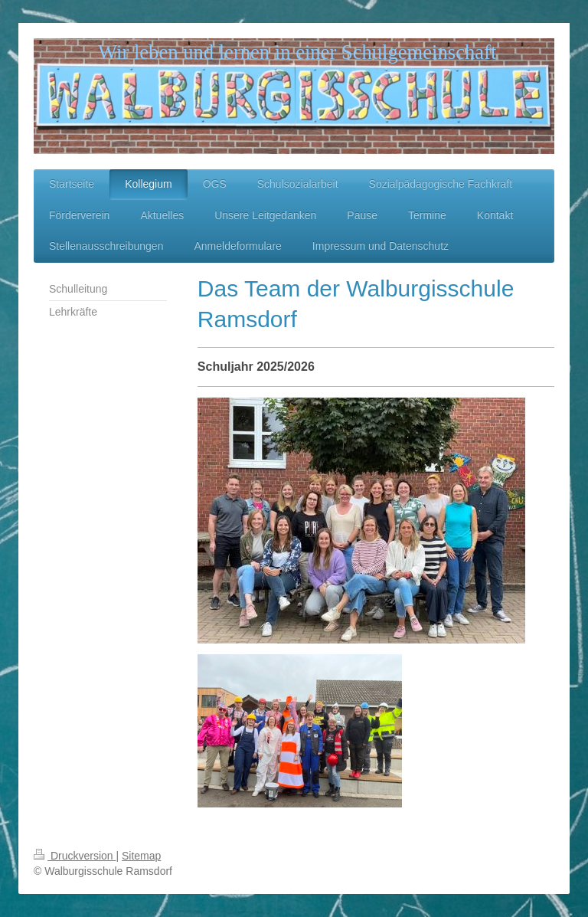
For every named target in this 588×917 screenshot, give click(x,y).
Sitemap (141, 856)
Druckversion (75, 856)
